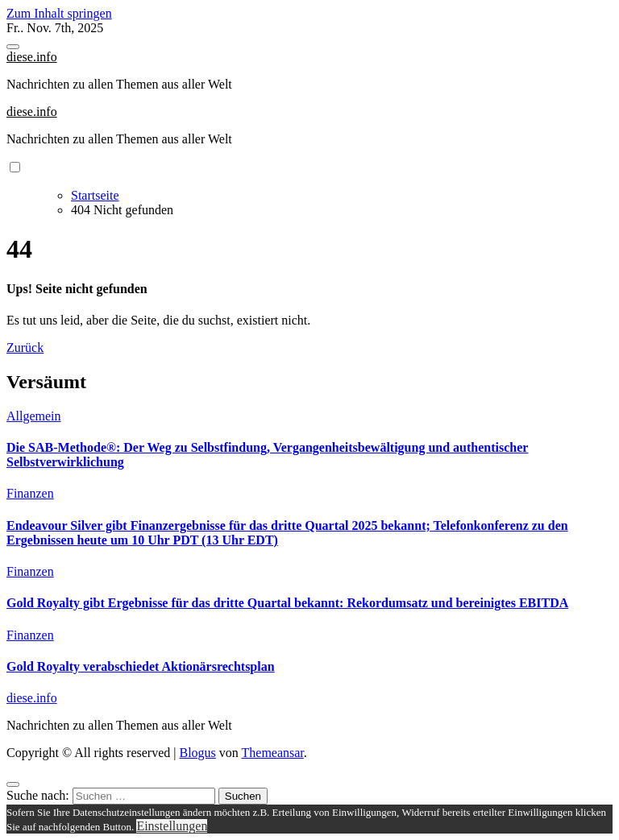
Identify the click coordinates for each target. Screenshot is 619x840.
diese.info (32, 57)
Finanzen (30, 493)
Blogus (197, 753)
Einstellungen (172, 826)
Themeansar (273, 753)
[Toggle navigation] (13, 47)
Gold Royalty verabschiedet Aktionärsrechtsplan (141, 666)
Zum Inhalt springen (59, 13)
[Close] (13, 784)
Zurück (25, 348)
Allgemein (34, 416)
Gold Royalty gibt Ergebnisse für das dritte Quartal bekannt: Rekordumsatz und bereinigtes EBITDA (287, 603)
